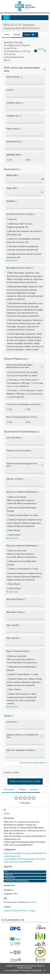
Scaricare (34, 790)
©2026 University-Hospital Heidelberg (23, 971)
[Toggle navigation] (7, 18)
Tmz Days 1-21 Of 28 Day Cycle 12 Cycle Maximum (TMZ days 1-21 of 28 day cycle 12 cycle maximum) (25, 383)
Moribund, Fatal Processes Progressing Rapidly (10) (20, 226)
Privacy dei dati (25, 968)
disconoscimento (35, 966)
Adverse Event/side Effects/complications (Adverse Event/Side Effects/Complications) (22, 660)
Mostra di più (12, 261)
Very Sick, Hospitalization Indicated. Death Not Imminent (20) (24, 241)
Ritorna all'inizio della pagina (33, 763)
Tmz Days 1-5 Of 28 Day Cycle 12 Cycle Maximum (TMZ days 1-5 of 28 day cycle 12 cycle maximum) (25, 394)
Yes (10, 160)
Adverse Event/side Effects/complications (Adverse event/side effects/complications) (22, 500)
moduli (40, 51)
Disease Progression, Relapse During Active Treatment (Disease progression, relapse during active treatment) (24, 523)
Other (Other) (15, 535)
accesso (33, 902)
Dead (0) (13, 219)
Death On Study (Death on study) (24, 515)
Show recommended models (25, 781)
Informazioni (9, 790)
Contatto (10, 966)
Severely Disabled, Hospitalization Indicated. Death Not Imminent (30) (23, 248)
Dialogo (22, 790)
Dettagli (17, 35)
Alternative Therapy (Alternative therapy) (22, 509)
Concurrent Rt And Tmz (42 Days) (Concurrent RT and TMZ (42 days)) (22, 374)
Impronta (21, 966)
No (29, 160)
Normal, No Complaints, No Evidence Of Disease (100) (24, 233)
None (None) (15, 531)
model (7, 35)
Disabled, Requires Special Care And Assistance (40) (24, 256)
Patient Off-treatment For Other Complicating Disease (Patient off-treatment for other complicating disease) (22, 699)
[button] (30, 35)
